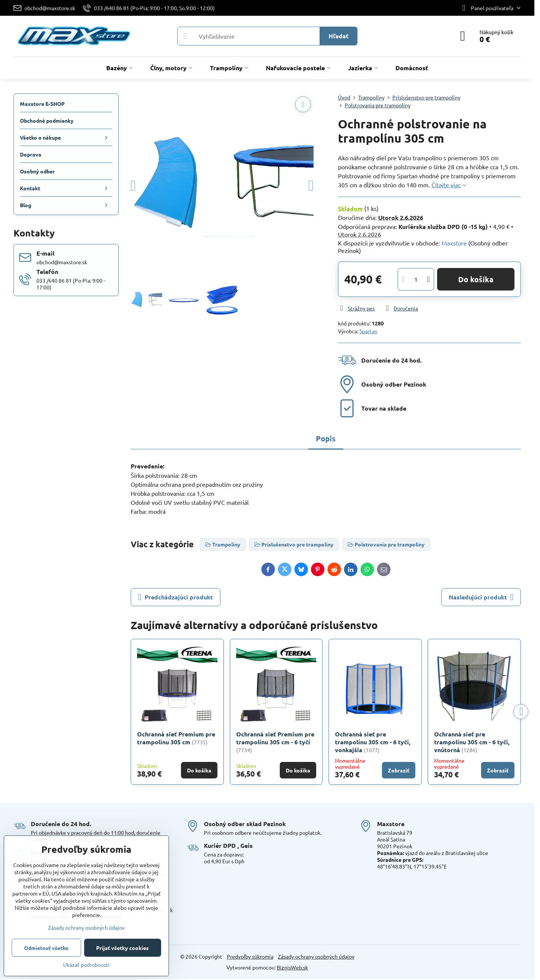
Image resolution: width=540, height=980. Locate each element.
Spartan (368, 331)
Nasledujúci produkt (481, 597)
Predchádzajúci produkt (176, 597)
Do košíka (476, 279)
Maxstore (454, 243)
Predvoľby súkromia (250, 956)
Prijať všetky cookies (122, 948)
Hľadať (339, 36)
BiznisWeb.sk (292, 967)
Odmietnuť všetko (46, 948)
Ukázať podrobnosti (86, 965)
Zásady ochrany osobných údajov (316, 956)
